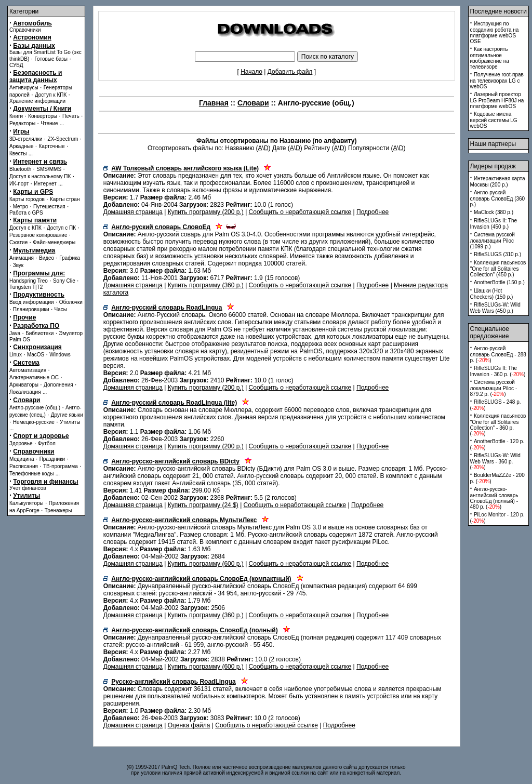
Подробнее (373, 212)
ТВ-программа (61, 466)
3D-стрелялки (26, 139)
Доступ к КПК (51, 95)
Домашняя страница (133, 212)
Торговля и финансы (45, 482)
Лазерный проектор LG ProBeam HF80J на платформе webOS (497, 100)
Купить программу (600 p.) (206, 564)
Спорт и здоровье (41, 436)
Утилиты (70, 422)
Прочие (24, 317)
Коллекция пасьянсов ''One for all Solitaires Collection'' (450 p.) (498, 269)
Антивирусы (24, 88)
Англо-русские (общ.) (35, 408)
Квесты (18, 154)
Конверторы (43, 116)
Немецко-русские (34, 422)
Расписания (24, 466)
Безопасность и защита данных (36, 76)
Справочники (25, 30)
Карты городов (27, 199)
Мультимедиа (34, 250)
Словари (26, 400)
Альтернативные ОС (34, 377)
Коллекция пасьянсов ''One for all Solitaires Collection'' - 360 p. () (498, 425)
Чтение (49, 123)
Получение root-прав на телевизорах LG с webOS (497, 81)
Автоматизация (28, 370)
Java (15, 333)
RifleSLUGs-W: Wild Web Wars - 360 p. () (495, 461)
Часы (61, 309)
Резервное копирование (38, 235)
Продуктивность (39, 295)
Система (26, 363)
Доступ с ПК (61, 228)
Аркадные (22, 146)
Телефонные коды (31, 474)
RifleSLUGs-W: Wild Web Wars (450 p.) (495, 308)
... (62, 123)
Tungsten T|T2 (26, 287)
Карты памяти (35, 220)
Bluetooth (20, 169)
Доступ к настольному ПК (40, 176)
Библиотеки (39, 333)
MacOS (36, 355)
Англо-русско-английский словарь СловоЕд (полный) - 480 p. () (494, 498)
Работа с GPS (26, 213)
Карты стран (65, 199)
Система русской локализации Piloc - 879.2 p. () (494, 388)
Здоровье (21, 443)
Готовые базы (51, 59)
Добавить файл (290, 72)
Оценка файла (189, 725)
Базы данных (34, 46)
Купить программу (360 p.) (206, 285)
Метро (21, 207)
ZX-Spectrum (63, 139)
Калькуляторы (26, 503)
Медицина (22, 459)
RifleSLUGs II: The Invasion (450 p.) (494, 224)
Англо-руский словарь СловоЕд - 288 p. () (498, 354)
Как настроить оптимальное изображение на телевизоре (490, 58)
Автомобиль (32, 23)
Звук (18, 265)
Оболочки (71, 302)
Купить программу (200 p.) (206, 212)
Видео (46, 258)
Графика (70, 258)
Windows (60, 355)
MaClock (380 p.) (494, 212)
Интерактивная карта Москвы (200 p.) (498, 182)
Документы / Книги (42, 109)
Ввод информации (32, 302)
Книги (16, 116)
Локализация (25, 392)
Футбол (47, 443)
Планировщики (31, 309)
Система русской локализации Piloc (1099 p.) (493, 241)
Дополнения (58, 385)
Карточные (52, 146)
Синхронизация (37, 347)
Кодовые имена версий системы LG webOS (494, 120)
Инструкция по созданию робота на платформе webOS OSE (495, 32)
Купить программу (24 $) (203, 505)
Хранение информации (37, 101)
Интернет (45, 184)
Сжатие (18, 242)
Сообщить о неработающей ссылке (300, 212)
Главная (214, 103)
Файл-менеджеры (54, 242)
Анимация (22, 258)
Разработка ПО (36, 326)
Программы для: (39, 273)
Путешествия (49, 207)
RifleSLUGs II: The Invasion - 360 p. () (498, 371)
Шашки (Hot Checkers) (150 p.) (492, 294)
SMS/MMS (49, 169)
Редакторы (22, 123)
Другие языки (67, 415)
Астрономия (32, 37)
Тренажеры (58, 510)
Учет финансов (28, 488)
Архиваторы (24, 385)
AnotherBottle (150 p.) (499, 282)
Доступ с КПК (25, 228)
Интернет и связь (40, 162)
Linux (16, 355)
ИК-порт (19, 184)
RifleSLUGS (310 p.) (497, 254)
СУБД (16, 65)
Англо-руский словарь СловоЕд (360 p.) (498, 198)
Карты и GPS (33, 192)
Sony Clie (64, 281)
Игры (21, 131)
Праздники (52, 459)
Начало (251, 72)
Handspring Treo (29, 281)
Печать (71, 116)
